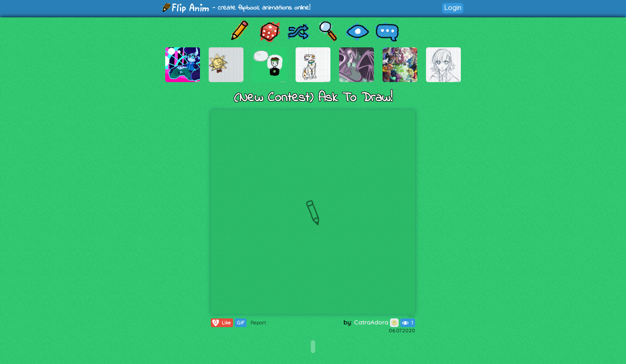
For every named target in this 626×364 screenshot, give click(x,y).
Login (453, 8)
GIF (241, 323)
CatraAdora (376, 322)
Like (221, 323)
